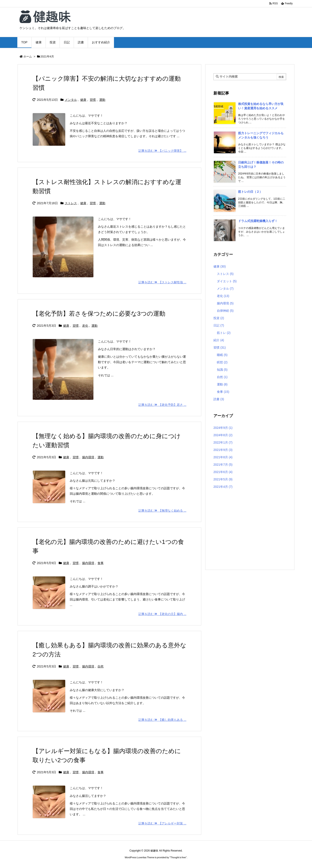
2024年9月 (223, 428)
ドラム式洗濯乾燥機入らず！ (258, 221)
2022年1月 (223, 442)
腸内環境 (88, 457)
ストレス (71, 203)
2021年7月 (223, 465)
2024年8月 (223, 435)
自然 (101, 666)
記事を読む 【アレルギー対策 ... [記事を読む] (162, 823)
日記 (219, 325)
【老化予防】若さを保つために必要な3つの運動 (99, 314)
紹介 (219, 340)
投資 (219, 318)
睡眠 (222, 355)
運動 (102, 100)
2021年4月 (223, 487)
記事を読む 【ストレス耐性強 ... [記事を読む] (162, 282)
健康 (83, 100)
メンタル (71, 100)
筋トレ (224, 333)
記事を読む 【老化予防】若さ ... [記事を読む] (162, 405)
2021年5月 (223, 479)
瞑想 (222, 362)
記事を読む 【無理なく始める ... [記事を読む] (162, 511)
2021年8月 (223, 457)
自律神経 (225, 311)
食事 (101, 563)
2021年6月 (223, 472)
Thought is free (178, 857)
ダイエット (227, 281)
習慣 (93, 100)
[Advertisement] (250, 530)
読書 (219, 399)
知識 (222, 370)
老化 (85, 326)
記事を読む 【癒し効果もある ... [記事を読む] (162, 720)
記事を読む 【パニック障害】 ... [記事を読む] (162, 151)
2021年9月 (223, 450)
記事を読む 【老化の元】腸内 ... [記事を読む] (162, 614)
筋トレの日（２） (250, 192)
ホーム (28, 56)
